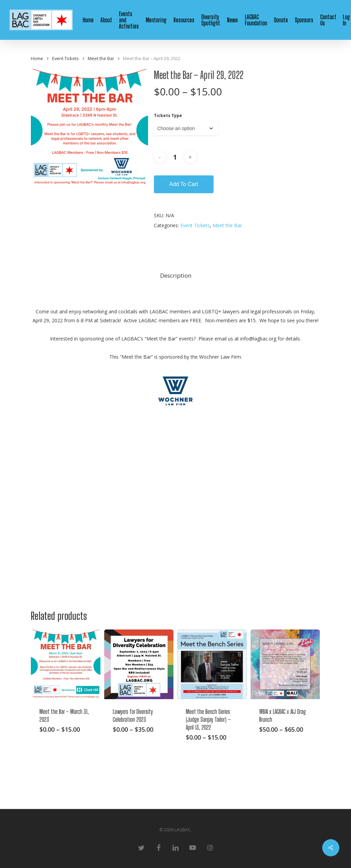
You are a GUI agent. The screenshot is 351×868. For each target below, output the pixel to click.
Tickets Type (168, 115)
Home (37, 58)
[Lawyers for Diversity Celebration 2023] (139, 664)
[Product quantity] (175, 157)
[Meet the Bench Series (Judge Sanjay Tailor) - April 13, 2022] (212, 664)
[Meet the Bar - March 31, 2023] (66, 664)
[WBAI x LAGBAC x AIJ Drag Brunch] (285, 664)
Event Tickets (65, 58)
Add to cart (184, 184)
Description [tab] (176, 275)
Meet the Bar (101, 58)
